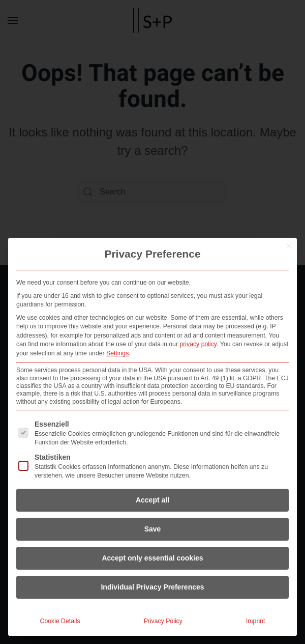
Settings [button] (117, 353)
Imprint (255, 621)
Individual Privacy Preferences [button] (152, 587)
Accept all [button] (152, 500)
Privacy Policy (163, 621)
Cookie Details (60, 621)
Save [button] (153, 529)
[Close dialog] (289, 246)
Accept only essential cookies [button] (152, 558)
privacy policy (198, 344)
